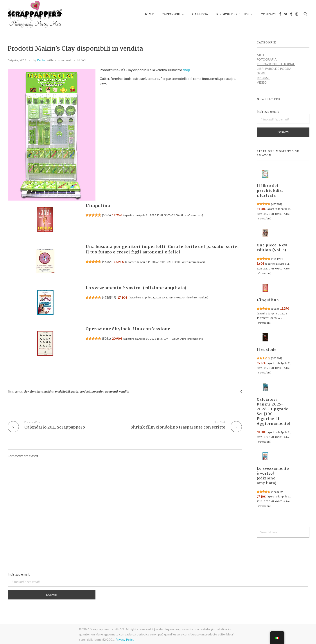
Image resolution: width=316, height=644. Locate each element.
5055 (106, 215)
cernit (19, 391)
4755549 (109, 297)
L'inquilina (98, 205)
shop (186, 70)
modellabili (63, 391)
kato (40, 391)
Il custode (267, 350)
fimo (33, 391)
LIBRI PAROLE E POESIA (274, 69)
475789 (276, 204)
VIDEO (262, 82)
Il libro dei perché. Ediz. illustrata (270, 191)
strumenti (111, 391)
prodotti (85, 391)
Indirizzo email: (283, 117)
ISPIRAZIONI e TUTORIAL (276, 64)
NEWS (82, 60)
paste (75, 391)
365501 (276, 358)
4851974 (277, 259)
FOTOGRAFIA (267, 59)
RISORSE (263, 78)
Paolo (41, 60)
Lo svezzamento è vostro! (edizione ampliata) (136, 288)
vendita (124, 391)
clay (26, 391)
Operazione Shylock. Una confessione (128, 329)
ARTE (261, 55)
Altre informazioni (191, 215)
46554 (107, 262)
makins (49, 391)
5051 (106, 338)
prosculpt (98, 391)
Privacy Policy (125, 640)
